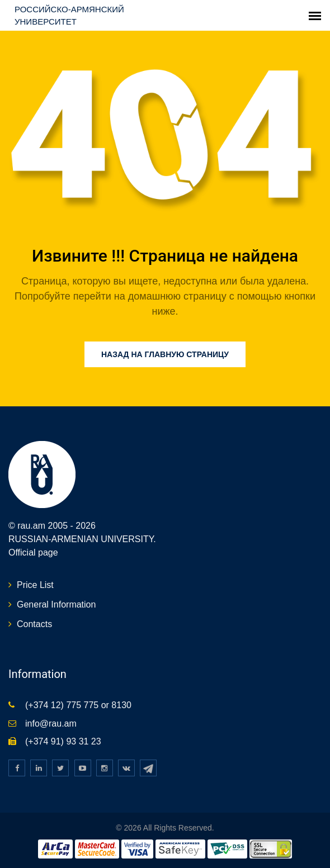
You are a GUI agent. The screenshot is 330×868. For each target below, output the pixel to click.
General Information (56, 604)
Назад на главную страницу (165, 354)
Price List (35, 585)
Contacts (34, 624)
